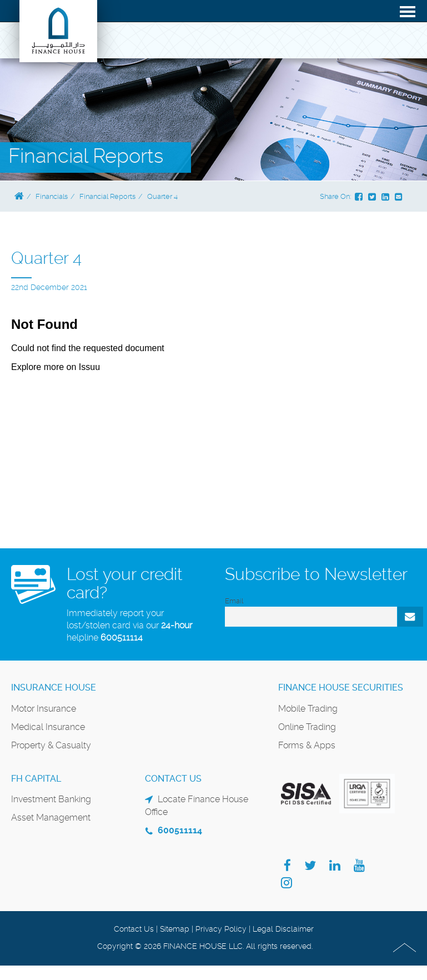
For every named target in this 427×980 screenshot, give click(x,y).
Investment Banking (51, 799)
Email (234, 601)
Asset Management (51, 817)
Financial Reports (107, 196)
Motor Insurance (44, 709)
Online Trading (307, 727)
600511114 (122, 637)
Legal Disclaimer (283, 929)
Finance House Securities (341, 687)
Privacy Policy (221, 929)
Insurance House (54, 687)
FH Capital (36, 779)
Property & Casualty (51, 745)
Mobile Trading (308, 709)
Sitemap (175, 929)
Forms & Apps (307, 745)
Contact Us (134, 929)
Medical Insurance (48, 727)
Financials (52, 196)
